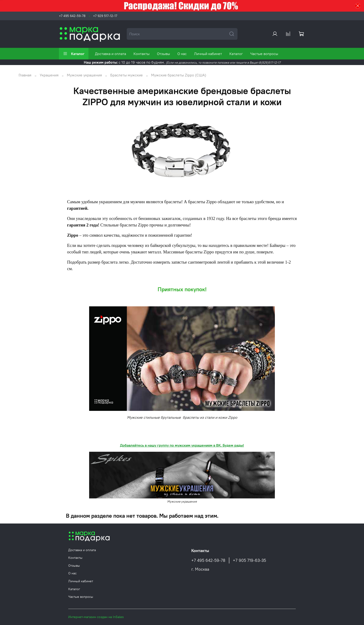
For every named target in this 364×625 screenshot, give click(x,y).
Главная (25, 75)
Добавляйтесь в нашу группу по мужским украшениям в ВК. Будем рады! (182, 445)
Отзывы (163, 54)
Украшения (49, 75)
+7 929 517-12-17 (105, 16)
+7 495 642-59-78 (72, 16)
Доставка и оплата (110, 54)
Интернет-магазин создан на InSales (96, 617)
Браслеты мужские (127, 75)
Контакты (141, 54)
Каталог (74, 54)
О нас (182, 54)
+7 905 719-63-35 (249, 560)
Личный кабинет (208, 54)
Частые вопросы (264, 54)
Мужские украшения (84, 75)
